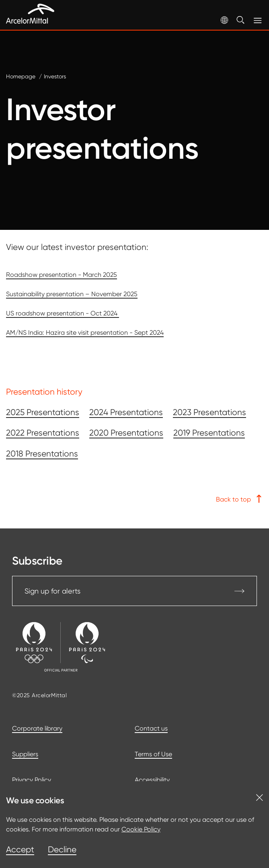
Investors (55, 76)
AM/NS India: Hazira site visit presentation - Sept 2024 (85, 333)
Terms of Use (153, 754)
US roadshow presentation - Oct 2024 (63, 313)
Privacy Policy (32, 780)
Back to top (239, 499)
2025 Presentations (43, 412)
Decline (62, 850)
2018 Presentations (42, 454)
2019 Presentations (209, 433)
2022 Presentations (43, 433)
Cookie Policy (141, 829)
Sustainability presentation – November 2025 (72, 294)
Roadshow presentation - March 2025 (62, 275)
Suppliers (25, 754)
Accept (20, 850)
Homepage (21, 76)
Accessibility (152, 780)
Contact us (151, 728)
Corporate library (37, 728)
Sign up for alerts (134, 591)
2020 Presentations (126, 433)
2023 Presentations (209, 412)
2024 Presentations (126, 412)
